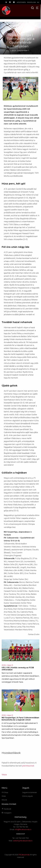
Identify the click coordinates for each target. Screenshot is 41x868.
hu (38, 2)
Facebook (6, 809)
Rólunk (4, 800)
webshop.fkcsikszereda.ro (23, 841)
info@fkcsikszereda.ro (23, 830)
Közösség (21, 2)
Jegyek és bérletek (29, 792)
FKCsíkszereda (24, 855)
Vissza (4, 775)
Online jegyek (27, 796)
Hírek (4, 796)
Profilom (32, 2)
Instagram (7, 813)
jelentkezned (28, 766)
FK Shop (5, 792)
